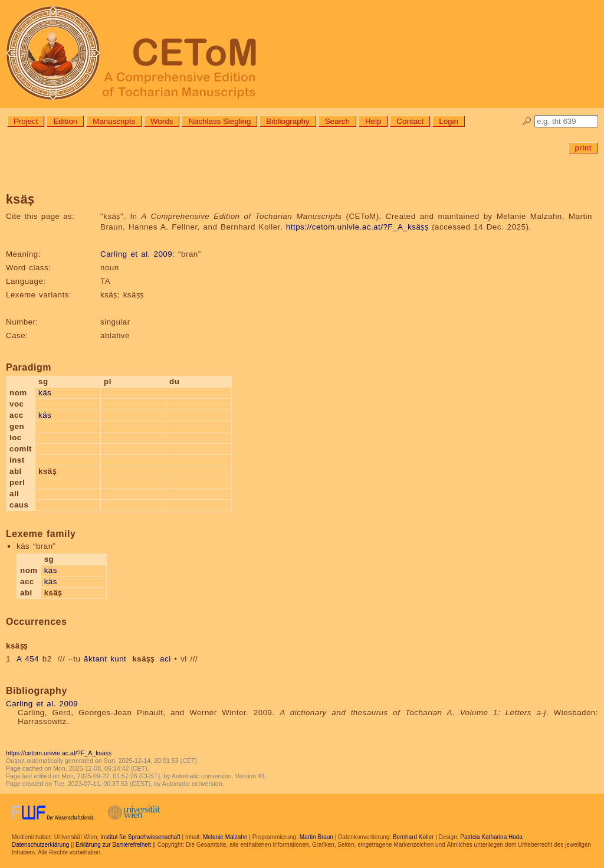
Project (26, 121)
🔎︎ (527, 121)
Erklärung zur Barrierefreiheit (113, 845)
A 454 (28, 659)
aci (165, 659)
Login (449, 121)
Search (337, 121)
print (583, 148)
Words (162, 121)
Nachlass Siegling (219, 121)
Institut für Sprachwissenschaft (140, 837)
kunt (118, 659)
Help (373, 121)
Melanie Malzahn (225, 837)
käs (45, 393)
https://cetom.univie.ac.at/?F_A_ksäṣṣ (357, 227)
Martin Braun (316, 837)
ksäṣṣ (143, 659)
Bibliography (288, 121)
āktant (95, 659)
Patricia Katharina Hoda (491, 837)
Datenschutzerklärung (40, 845)
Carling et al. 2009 (136, 254)
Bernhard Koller (413, 837)
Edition (65, 121)
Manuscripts (114, 121)
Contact (410, 121)
